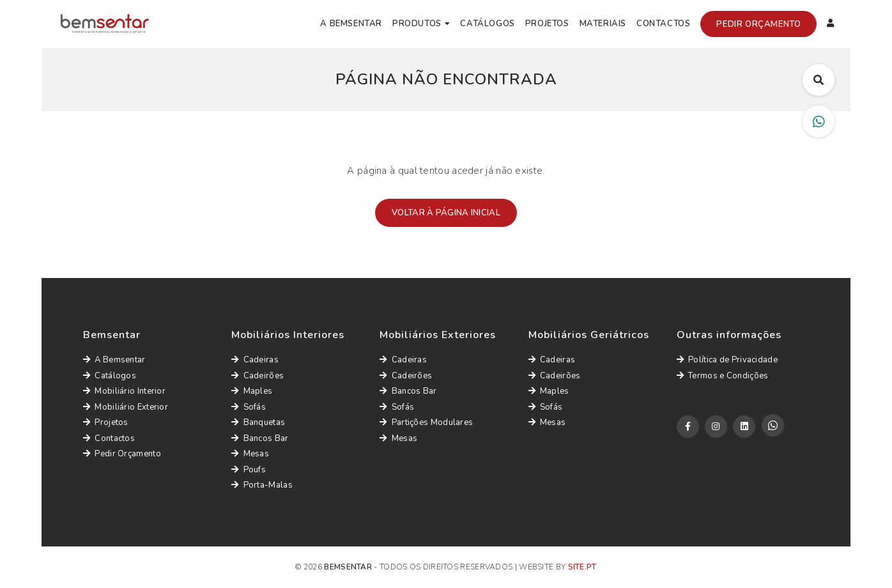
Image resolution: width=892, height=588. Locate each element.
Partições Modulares (426, 422)
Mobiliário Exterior (126, 407)
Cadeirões (258, 376)
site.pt (582, 567)
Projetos (547, 24)
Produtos (417, 24)
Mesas (250, 454)
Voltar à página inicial (446, 213)
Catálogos (487, 24)
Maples (252, 391)
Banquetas (258, 422)
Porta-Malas (262, 485)
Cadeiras (255, 360)
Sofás (249, 407)
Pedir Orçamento (758, 24)
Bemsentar (348, 567)
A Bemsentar (351, 24)
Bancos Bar (260, 438)
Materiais (603, 24)
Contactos (663, 24)
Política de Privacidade (727, 360)
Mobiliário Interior (124, 391)
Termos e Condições (723, 376)
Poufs (249, 470)
